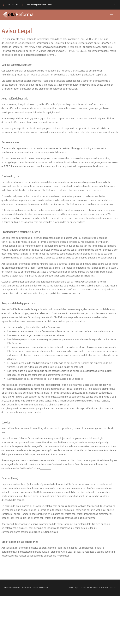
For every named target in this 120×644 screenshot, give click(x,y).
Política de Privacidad (89, 588)
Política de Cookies (107, 588)
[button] (112, 15)
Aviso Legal (74, 588)
